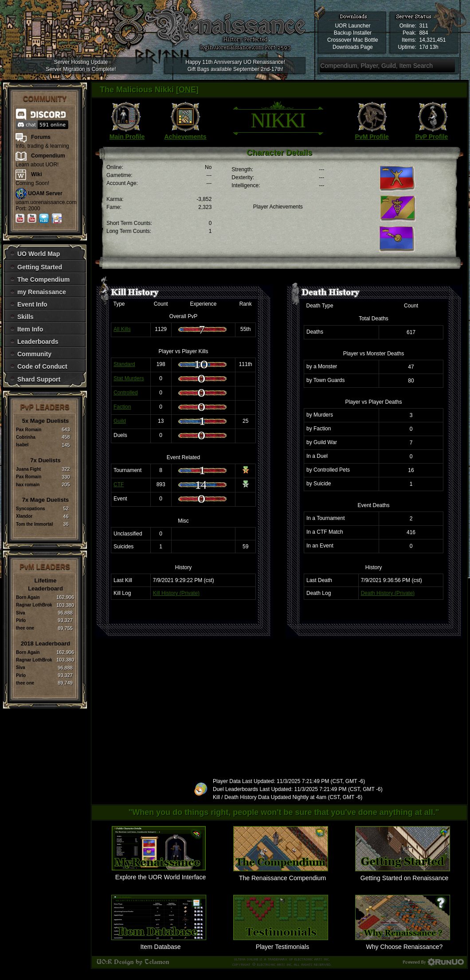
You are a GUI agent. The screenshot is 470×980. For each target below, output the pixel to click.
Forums (41, 137)
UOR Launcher (352, 26)
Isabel (22, 445)
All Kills (122, 329)
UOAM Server (45, 193)
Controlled (126, 393)
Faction (122, 407)
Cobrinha (26, 437)
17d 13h (429, 47)
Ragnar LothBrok (34, 605)
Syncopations (31, 509)
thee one (25, 628)
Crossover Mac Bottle (353, 40)
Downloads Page (353, 47)
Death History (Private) (388, 593)
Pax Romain (29, 430)
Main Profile (127, 137)
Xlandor (24, 516)
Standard (124, 364)
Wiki (37, 174)
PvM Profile (372, 137)
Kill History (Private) (176, 593)
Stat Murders (129, 378)
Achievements (186, 137)
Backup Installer (353, 33)
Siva (21, 613)
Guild (120, 421)
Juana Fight (28, 469)
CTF (119, 484)
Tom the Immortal (34, 524)
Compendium (48, 156)
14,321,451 (432, 40)
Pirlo (21, 620)
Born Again (28, 597)
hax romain (28, 485)
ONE (187, 90)
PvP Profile (432, 137)
